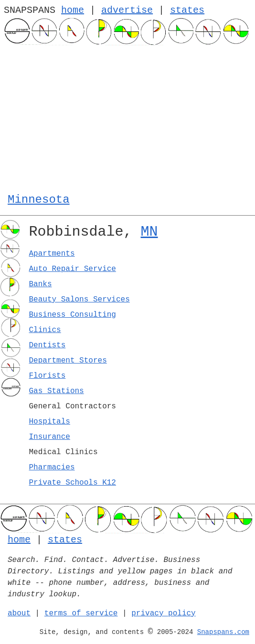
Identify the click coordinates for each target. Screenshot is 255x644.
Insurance (50, 437)
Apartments (52, 254)
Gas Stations (57, 391)
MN (149, 232)
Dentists (48, 345)
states (187, 10)
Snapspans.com (223, 632)
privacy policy (163, 613)
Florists (48, 376)
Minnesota (39, 200)
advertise (127, 10)
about (19, 613)
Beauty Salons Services (80, 300)
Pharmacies (52, 467)
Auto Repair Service (73, 269)
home (73, 10)
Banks (41, 284)
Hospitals (50, 422)
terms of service (81, 613)
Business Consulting (73, 315)
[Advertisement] (127, 117)
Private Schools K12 (73, 483)
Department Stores (68, 361)
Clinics (45, 330)
